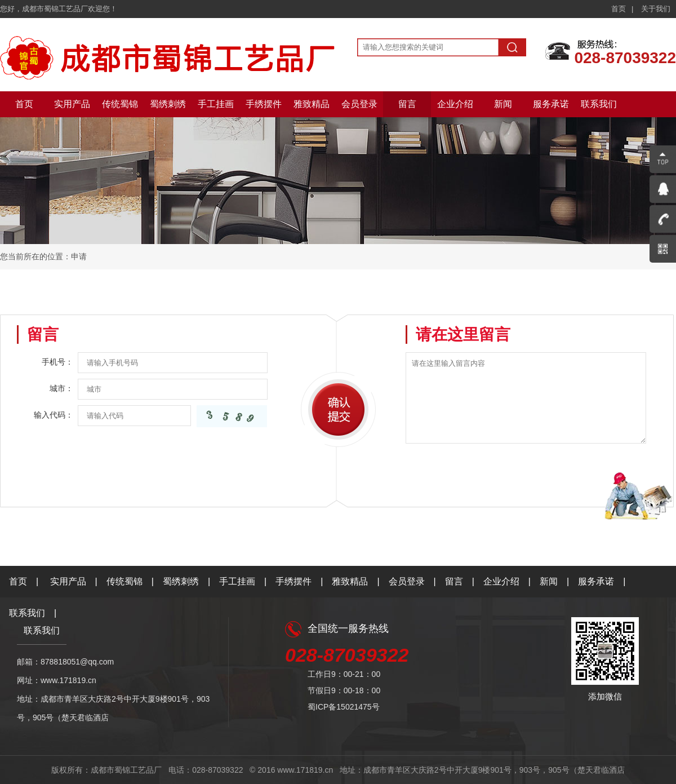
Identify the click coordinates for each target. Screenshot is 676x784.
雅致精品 (312, 104)
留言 (407, 104)
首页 (619, 9)
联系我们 (599, 104)
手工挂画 (216, 104)
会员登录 (359, 104)
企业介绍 (455, 104)
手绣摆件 (264, 104)
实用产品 (72, 104)
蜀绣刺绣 (168, 104)
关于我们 (656, 9)
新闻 (503, 104)
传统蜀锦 (120, 104)
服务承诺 (551, 104)
